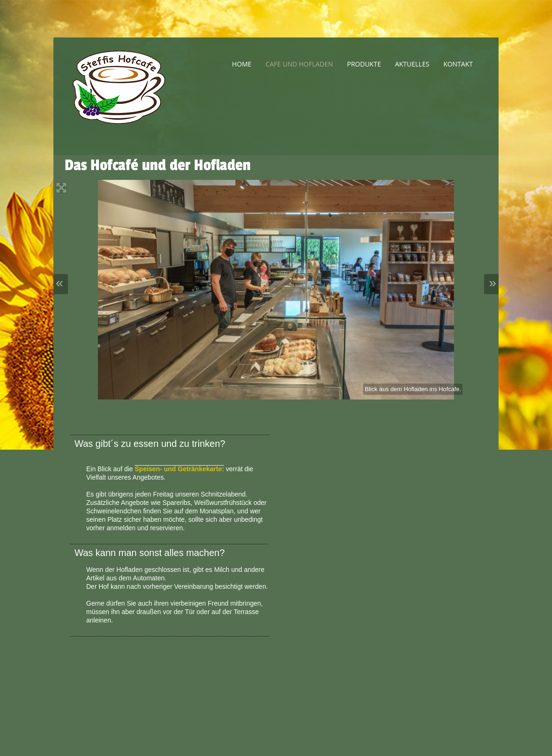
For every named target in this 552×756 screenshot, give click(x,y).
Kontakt (458, 64)
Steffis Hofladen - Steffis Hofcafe (131, 96)
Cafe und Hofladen (299, 64)
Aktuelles (412, 64)
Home (242, 64)
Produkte (364, 64)
